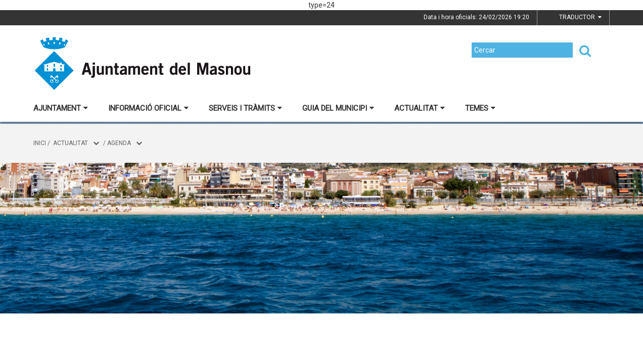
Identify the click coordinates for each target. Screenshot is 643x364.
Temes (480, 108)
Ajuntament (61, 108)
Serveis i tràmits (245, 108)
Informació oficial (148, 108)
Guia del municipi (338, 108)
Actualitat (420, 108)
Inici (40, 143)
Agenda (119, 143)
